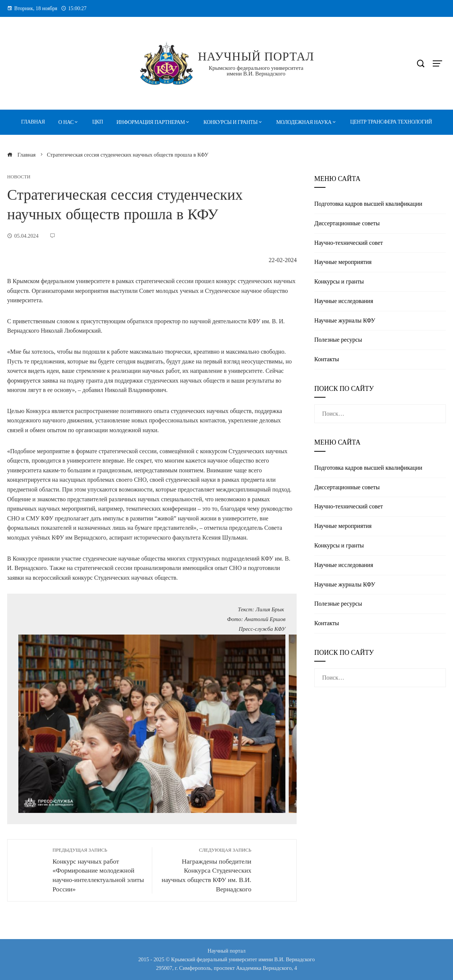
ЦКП (98, 122)
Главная (33, 122)
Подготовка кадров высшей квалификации (368, 204)
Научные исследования (344, 301)
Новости (19, 177)
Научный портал (256, 56)
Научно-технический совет (349, 243)
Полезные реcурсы (338, 340)
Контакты (327, 359)
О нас (66, 122)
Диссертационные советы (347, 223)
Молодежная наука (304, 122)
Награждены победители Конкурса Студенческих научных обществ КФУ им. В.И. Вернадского (205, 870)
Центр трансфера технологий (391, 122)
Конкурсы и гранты (231, 122)
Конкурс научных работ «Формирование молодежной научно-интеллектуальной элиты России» (98, 870)
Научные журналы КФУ (345, 320)
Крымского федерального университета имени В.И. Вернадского (256, 71)
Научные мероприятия (343, 262)
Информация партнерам (151, 122)
